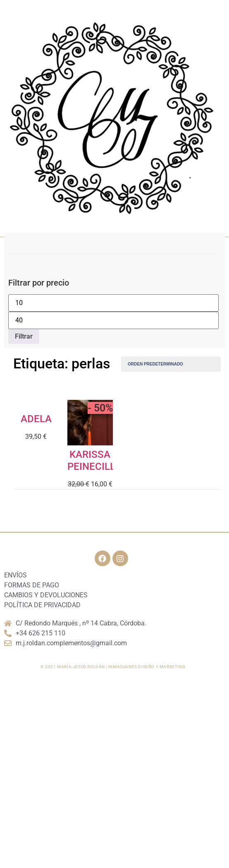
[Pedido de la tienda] (171, 364)
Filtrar (24, 336)
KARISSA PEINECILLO (95, 460)
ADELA (36, 419)
